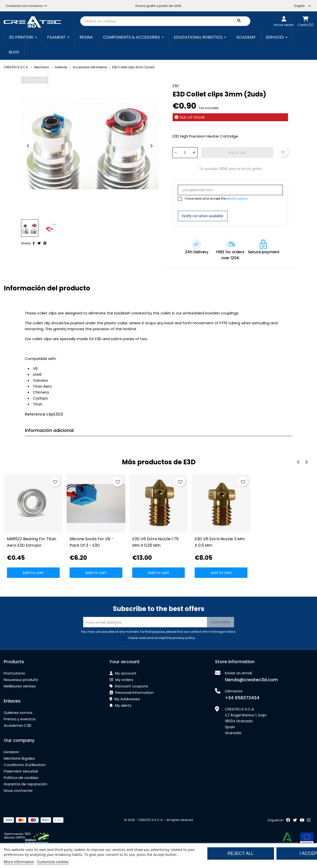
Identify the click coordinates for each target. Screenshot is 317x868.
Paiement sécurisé (21, 771)
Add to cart (237, 152)
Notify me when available (203, 216)
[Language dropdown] (302, 6)
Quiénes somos (18, 713)
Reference (35, 414)
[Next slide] (151, 146)
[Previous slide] (28, 146)
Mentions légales (19, 758)
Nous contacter (18, 790)
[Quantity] (185, 153)
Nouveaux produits (21, 680)
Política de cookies (21, 778)
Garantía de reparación (26, 784)
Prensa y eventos (20, 719)
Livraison (11, 752)
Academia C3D (18, 725)
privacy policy (237, 199)
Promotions (14, 673)
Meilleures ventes (20, 686)
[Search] (165, 21)
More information (19, 862)
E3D (176, 86)
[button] (30, 228)
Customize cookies (53, 862)
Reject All (240, 853)
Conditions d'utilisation (25, 765)
